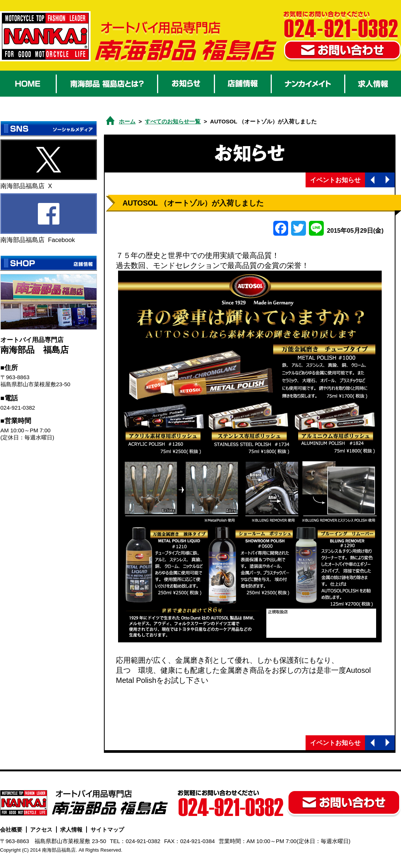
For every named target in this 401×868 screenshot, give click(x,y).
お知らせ (186, 84)
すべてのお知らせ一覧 (173, 121)
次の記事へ (387, 180)
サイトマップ (107, 830)
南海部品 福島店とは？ (107, 84)
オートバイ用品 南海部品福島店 (45, 36)
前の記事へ (372, 180)
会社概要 (11, 830)
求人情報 (373, 84)
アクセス (41, 830)
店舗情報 (243, 84)
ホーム (127, 121)
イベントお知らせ (335, 180)
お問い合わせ (342, 51)
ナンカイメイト (308, 84)
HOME (28, 84)
